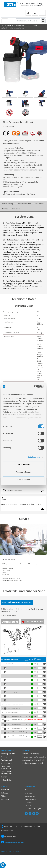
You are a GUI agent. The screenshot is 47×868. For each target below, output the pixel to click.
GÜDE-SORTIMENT (7, 26)
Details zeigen (34, 457)
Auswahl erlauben (23, 472)
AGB (27, 790)
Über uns (5, 757)
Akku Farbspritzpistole (18, 28)
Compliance (29, 802)
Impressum (29, 793)
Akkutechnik (20, 26)
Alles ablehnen (24, 479)
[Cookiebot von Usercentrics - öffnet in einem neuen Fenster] (34, 386)
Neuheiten (5, 799)
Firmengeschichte (8, 754)
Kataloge (5, 793)
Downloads (40, 204)
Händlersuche (7, 763)
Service (5, 209)
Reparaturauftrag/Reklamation (34, 757)
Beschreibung (7, 204)
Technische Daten (24, 204)
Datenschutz (30, 805)
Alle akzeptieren (23, 464)
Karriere (4, 777)
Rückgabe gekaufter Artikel (33, 763)
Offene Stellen (7, 780)
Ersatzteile (16, 209)
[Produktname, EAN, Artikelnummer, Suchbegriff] (28, 21)
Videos (4, 796)
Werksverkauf (7, 760)
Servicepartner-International (7, 767)
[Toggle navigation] (5, 21)
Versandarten (30, 796)
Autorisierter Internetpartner (7, 773)
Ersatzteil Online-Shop (31, 754)
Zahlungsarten (30, 799)
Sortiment (5, 790)
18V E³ (29, 26)
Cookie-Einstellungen (33, 808)
